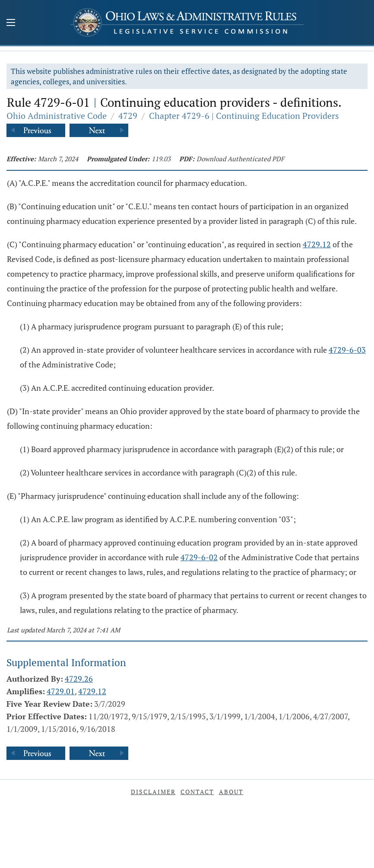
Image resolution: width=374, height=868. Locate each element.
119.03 (161, 159)
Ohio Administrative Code (57, 116)
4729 (128, 116)
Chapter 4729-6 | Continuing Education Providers (244, 116)
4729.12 (317, 244)
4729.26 (79, 679)
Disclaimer (153, 792)
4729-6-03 (347, 350)
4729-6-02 (199, 557)
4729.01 (61, 691)
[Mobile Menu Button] (11, 23)
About (231, 792)
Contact (197, 792)
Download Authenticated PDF (240, 159)
